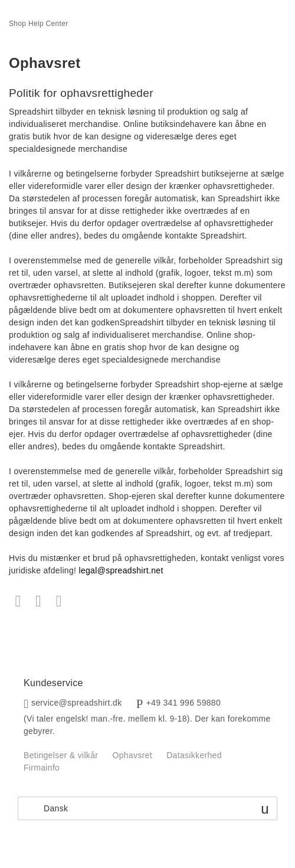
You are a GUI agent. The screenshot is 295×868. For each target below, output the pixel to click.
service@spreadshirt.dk (77, 703)
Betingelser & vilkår (61, 755)
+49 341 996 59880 (184, 703)
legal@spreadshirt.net (121, 570)
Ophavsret (132, 755)
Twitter (39, 601)
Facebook (18, 601)
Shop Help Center (39, 24)
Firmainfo (42, 768)
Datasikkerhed (194, 755)
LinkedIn (59, 601)
